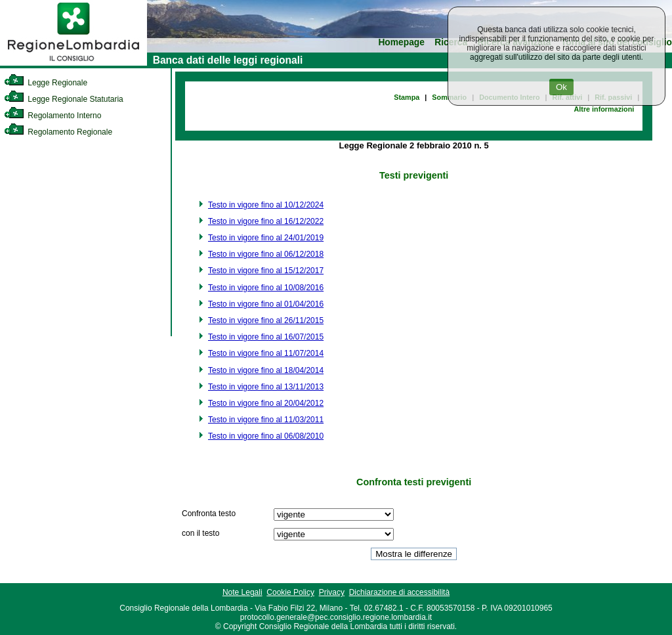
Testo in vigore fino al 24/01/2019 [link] (266, 238)
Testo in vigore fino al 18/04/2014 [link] (266, 370)
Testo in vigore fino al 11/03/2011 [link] (266, 420)
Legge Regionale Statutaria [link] (64, 99)
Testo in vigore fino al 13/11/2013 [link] (266, 387)
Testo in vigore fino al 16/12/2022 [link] (266, 221)
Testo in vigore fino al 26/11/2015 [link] (266, 320)
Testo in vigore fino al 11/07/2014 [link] (266, 353)
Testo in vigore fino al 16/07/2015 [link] (266, 337)
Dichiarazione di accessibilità (399, 592)
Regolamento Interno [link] (52, 116)
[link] (73, 63)
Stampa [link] (407, 97)
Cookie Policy (290, 592)
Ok (561, 87)
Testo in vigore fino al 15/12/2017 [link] (266, 271)
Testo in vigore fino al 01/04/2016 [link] (266, 304)
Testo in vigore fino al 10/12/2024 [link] (266, 205)
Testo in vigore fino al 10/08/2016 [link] (266, 288)
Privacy (332, 592)
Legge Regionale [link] (46, 83)
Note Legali (242, 592)
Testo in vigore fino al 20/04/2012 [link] (266, 403)
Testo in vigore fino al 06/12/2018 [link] (266, 254)
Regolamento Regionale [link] (58, 132)
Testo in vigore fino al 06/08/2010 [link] (266, 436)
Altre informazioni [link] (604, 109)
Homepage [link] (401, 42)
